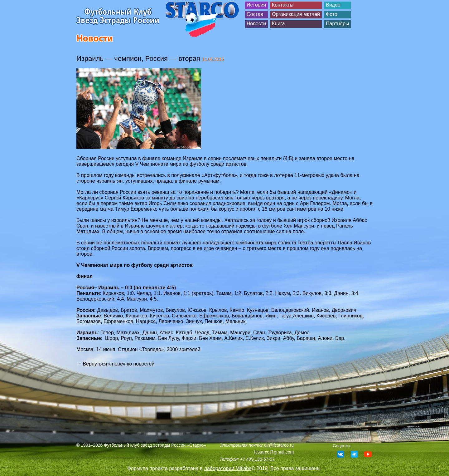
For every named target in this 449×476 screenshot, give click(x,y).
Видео (333, 5)
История (256, 5)
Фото (332, 14)
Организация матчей (296, 14)
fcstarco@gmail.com (274, 452)
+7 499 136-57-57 (257, 459)
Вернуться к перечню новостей (118, 364)
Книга (278, 24)
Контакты (283, 5)
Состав (255, 14)
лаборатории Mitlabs (228, 468)
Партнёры (337, 24)
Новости (256, 24)
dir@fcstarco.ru (279, 445)
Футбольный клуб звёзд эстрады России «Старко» (155, 445)
